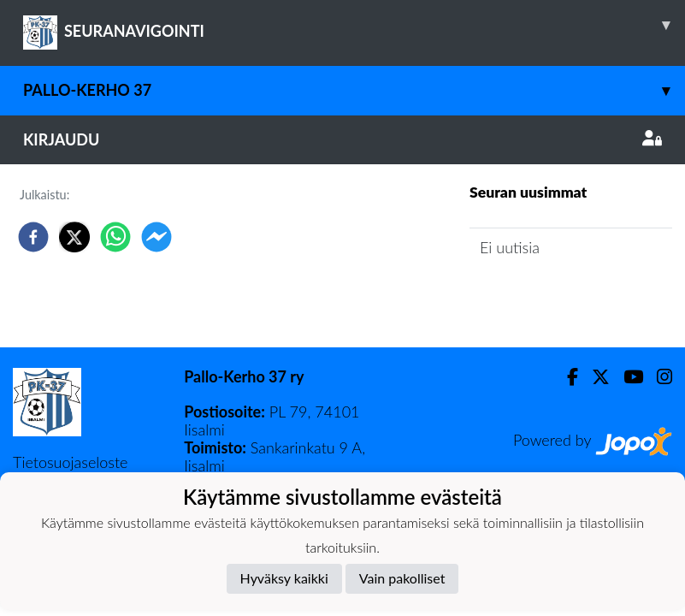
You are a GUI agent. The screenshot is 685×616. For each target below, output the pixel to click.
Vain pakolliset (402, 578)
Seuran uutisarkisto (545, 296)
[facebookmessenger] (156, 237)
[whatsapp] (115, 237)
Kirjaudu (342, 139)
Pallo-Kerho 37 (354, 90)
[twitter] (74, 237)
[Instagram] (658, 377)
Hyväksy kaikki (284, 578)
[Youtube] (626, 377)
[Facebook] (566, 377)
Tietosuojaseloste (70, 462)
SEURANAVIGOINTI (354, 25)
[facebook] (33, 237)
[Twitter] (594, 377)
